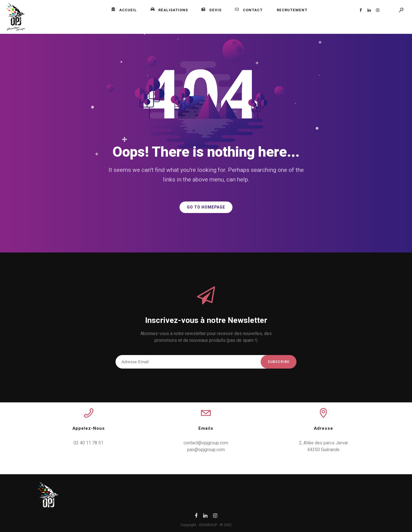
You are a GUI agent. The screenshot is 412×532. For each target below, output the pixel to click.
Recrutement (292, 10)
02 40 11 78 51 (88, 443)
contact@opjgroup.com (206, 443)
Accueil (124, 10)
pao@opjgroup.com (206, 450)
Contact (249, 10)
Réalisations (169, 10)
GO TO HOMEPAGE (206, 207)
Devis (211, 10)
